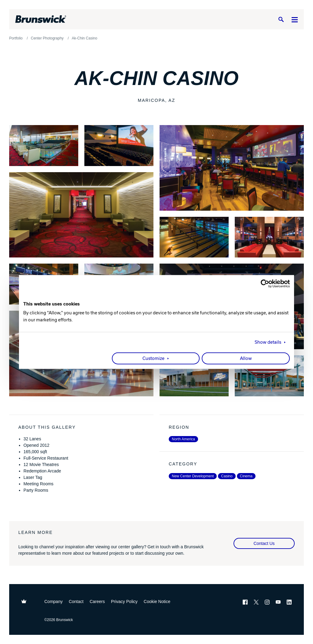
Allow (246, 359)
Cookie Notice (157, 601)
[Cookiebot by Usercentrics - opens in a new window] (263, 283)
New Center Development (193, 476)
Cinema (246, 476)
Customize (153, 359)
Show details (268, 342)
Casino (227, 476)
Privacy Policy (124, 601)
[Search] (281, 19)
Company (53, 601)
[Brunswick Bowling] (41, 19)
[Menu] (295, 19)
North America (183, 439)
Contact (76, 601)
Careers (97, 601)
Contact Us (264, 543)
